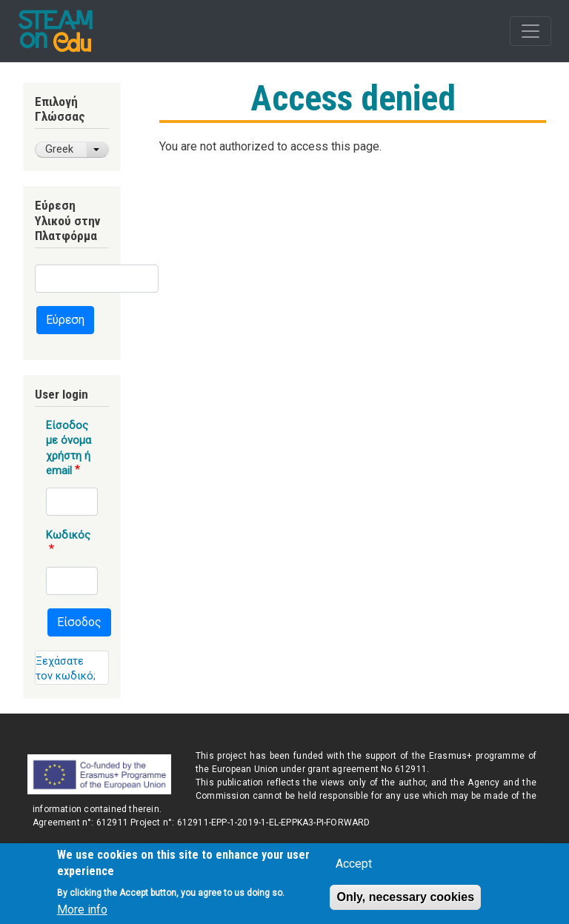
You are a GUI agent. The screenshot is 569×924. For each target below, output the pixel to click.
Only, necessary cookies (405, 902)
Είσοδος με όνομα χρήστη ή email (69, 448)
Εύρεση (65, 320)
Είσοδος (79, 622)
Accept (354, 869)
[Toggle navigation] (530, 31)
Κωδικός (68, 535)
